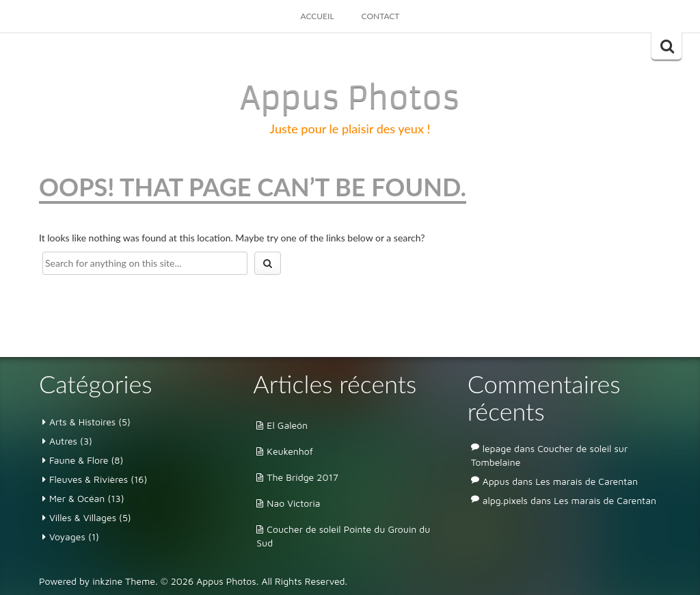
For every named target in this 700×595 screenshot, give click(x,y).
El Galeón (287, 425)
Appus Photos (350, 98)
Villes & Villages (83, 517)
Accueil (318, 16)
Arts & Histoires (82, 422)
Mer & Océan (77, 498)
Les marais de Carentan (587, 481)
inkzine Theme (124, 581)
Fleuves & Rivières (89, 479)
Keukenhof (290, 451)
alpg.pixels (505, 500)
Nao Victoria (293, 503)
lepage (497, 448)
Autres (63, 441)
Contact (381, 16)
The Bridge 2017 (302, 477)
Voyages (67, 537)
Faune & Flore (79, 460)
